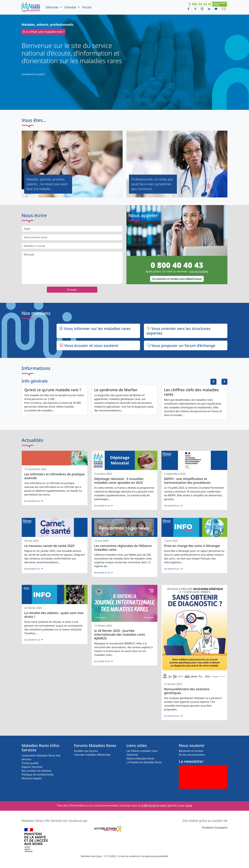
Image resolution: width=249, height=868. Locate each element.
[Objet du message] (72, 229)
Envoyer (72, 290)
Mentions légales (32, 778)
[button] (224, 382)
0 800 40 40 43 (177, 265)
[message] (72, 268)
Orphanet (132, 755)
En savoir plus (32, 501)
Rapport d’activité (32, 767)
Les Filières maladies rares (142, 751)
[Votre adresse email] (72, 237)
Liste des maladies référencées (92, 755)
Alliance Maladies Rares (140, 758)
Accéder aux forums (86, 751)
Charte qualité (30, 763)
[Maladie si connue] (72, 246)
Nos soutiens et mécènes (37, 771)
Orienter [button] (71, 7)
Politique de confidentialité (38, 775)
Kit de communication (192, 755)
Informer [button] (53, 7)
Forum (87, 7)
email (189, 805)
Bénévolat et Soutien (191, 751)
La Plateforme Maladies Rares (144, 762)
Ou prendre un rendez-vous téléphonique (177, 279)
